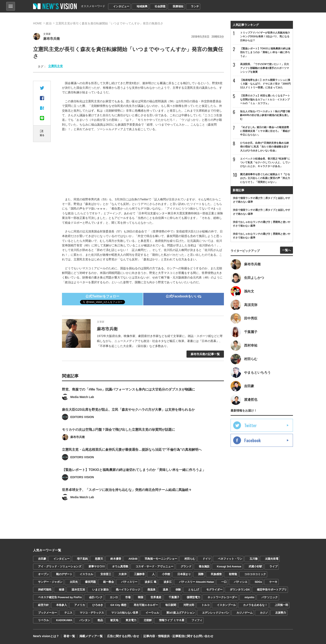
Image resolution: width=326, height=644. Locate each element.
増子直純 (82, 558)
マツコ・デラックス (92, 612)
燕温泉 (151, 589)
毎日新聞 (171, 604)
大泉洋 (123, 574)
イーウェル (152, 612)
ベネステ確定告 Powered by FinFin (60, 597)
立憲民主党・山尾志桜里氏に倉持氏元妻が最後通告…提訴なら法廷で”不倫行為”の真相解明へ (132, 456)
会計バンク (96, 597)
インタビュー (121, 6)
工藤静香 (139, 574)
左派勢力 (281, 612)
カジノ (264, 612)
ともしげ (194, 589)
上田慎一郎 (281, 604)
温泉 (165, 589)
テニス (68, 612)
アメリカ (80, 604)
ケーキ (273, 581)
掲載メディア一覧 (91, 636)
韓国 (141, 597)
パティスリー (129, 581)
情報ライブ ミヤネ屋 (172, 620)
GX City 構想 (118, 604)
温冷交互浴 (78, 589)
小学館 (166, 574)
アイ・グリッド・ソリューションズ (60, 566)
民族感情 (216, 574)
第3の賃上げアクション (181, 612)
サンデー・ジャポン (50, 581)
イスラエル (86, 574)
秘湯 (62, 589)
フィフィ (197, 620)
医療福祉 (178, 6)
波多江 (168, 581)
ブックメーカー (48, 612)
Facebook (253, 440)
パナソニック (270, 597)
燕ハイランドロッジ (128, 589)
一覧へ (286, 250)
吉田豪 (42, 558)
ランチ (195, 6)
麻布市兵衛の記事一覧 (205, 354)
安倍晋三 (106, 574)
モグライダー (214, 589)
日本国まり (184, 574)
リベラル (43, 620)
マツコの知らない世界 (125, 612)
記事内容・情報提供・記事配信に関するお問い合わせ (178, 636)
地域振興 (142, 6)
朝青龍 (233, 574)
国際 (201, 574)
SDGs (258, 581)
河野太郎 (189, 604)
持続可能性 (45, 589)
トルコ (206, 604)
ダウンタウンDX (240, 589)
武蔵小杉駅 (255, 566)
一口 (224, 581)
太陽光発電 (272, 558)
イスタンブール (226, 604)
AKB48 (133, 558)
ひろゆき (98, 604)
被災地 (114, 620)
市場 (128, 597)
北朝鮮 (148, 620)
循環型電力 (193, 597)
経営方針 (43, 604)
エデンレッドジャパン (216, 612)
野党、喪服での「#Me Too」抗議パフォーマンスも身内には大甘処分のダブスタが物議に (128, 396)
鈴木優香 (116, 558)
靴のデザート (64, 574)
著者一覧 (69, 636)
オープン (43, 574)
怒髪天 (99, 558)
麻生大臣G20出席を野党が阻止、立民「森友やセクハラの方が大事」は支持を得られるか (128, 416)
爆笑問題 (90, 581)
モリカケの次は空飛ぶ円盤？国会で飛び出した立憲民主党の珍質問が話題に (119, 436)
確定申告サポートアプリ (272, 589)
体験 (178, 589)
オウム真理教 (120, 566)
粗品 (100, 620)
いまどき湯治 (100, 589)
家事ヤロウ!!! (97, 566)
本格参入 (62, 604)
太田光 (74, 581)
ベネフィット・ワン (230, 558)
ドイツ (207, 558)
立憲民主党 (56, 66)
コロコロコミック (255, 574)
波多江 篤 (151, 581)
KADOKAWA (64, 620)
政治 (49, 23)
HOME (37, 23)
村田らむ (190, 558)
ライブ (274, 566)
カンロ (114, 597)
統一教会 (109, 581)
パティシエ (241, 581)
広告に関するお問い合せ (123, 636)
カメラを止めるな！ (255, 604)
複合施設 (204, 566)
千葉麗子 (174, 597)
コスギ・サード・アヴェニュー (154, 566)
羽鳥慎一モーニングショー (161, 558)
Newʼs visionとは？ (46, 636)
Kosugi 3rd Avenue (229, 566)
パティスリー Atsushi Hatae (196, 581)
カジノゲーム (244, 612)
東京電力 (131, 620)
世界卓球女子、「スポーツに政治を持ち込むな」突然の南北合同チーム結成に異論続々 (127, 496)
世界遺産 (156, 597)
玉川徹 (254, 558)
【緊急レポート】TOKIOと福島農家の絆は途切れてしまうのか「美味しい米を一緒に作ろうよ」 (134, 476)
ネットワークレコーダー (222, 597)
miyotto (249, 597)
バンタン (85, 620)
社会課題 (160, 6)
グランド (186, 566)
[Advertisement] (143, 165)
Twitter (251, 425)
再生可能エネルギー (146, 604)
